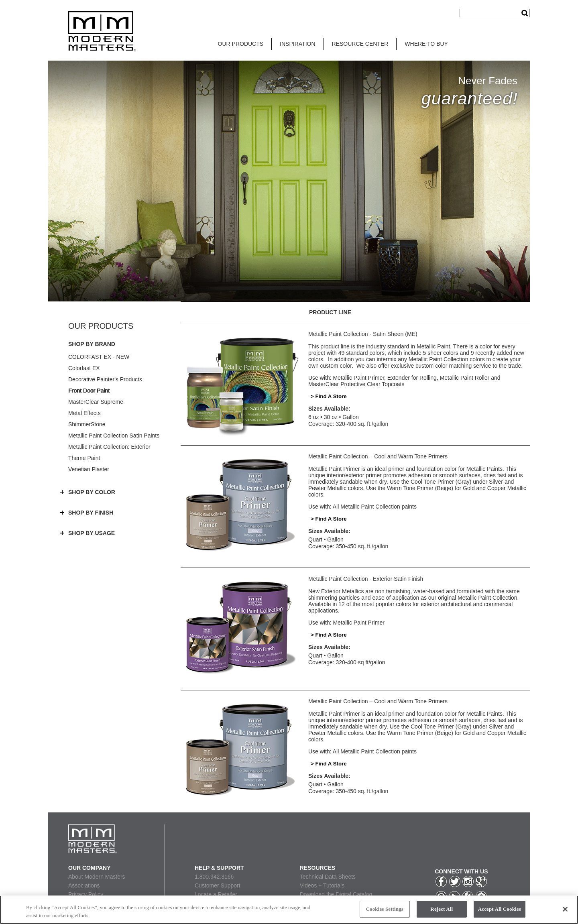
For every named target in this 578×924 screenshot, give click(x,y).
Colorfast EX (84, 368)
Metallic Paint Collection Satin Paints (114, 436)
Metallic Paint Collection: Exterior (109, 447)
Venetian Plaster (89, 469)
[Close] (565, 909)
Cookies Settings (385, 909)
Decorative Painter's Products (105, 379)
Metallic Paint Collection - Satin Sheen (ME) (363, 334)
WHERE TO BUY (426, 44)
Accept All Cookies (500, 909)
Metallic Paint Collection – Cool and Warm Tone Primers (378, 456)
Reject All (442, 909)
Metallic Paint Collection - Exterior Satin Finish (366, 579)
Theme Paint (84, 458)
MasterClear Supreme (96, 402)
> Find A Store (329, 396)
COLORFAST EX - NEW (99, 357)
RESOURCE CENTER (360, 44)
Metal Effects (84, 413)
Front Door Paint (89, 391)
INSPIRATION (297, 44)
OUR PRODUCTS (241, 44)
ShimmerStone (87, 424)
